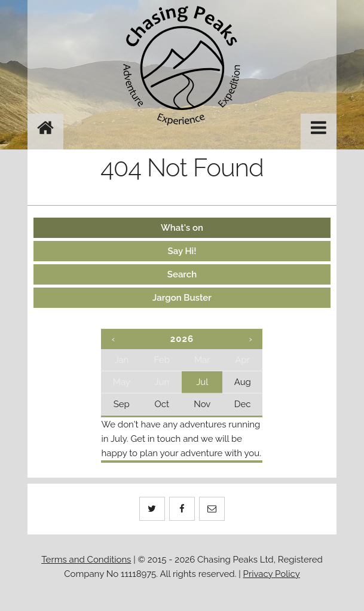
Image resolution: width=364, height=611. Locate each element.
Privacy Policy (272, 574)
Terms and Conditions (86, 560)
